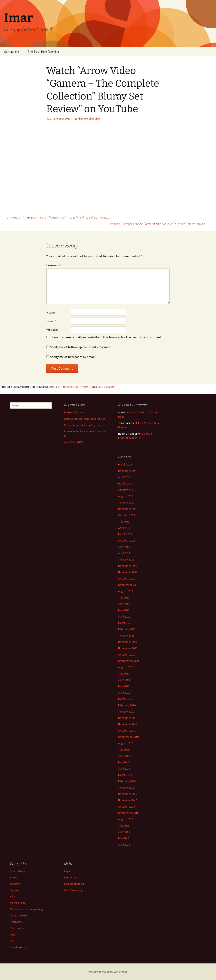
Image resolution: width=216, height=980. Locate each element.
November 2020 (128, 648)
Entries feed (72, 877)
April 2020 (124, 692)
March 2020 (125, 699)
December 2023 (128, 509)
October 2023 (127, 515)
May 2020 (124, 686)
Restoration (17, 928)
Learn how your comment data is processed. (85, 387)
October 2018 (127, 807)
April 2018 (124, 845)
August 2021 (126, 591)
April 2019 (124, 769)
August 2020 (126, 667)
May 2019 (124, 762)
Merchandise (92, 119)
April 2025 (124, 477)
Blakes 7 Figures (74, 412)
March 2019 (125, 775)
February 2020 (127, 705)
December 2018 (128, 794)
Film (80, 119)
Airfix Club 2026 (73, 442)
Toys (13, 934)
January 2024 (126, 502)
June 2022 (124, 547)
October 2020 (127, 654)
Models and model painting (26, 909)
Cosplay (15, 884)
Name (52, 312)
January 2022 (126, 559)
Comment (55, 265)
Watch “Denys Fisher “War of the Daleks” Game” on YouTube (160, 224)
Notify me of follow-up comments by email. (80, 347)
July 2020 (124, 673)
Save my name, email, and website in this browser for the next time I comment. (107, 337)
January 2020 (126, 712)
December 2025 (128, 471)
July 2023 (124, 521)
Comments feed (74, 884)
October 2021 (127, 578)
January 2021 (126, 635)
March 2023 (125, 534)
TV (11, 941)
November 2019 (128, 724)
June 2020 (124, 680)
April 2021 (124, 616)
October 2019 (127, 731)
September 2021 (128, 585)
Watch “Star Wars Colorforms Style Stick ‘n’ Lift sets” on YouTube (59, 218)
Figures (15, 890)
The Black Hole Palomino (43, 52)
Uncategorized (19, 947)
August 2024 (126, 496)
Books (14, 877)
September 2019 (128, 737)
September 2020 (128, 661)
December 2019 (128, 718)
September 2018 (128, 813)
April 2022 (124, 553)
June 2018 (124, 832)
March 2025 (125, 483)
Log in (68, 871)
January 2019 (126, 788)
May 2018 (124, 838)
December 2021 (128, 566)
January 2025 (126, 490)
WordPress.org (73, 890)
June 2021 (124, 604)
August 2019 (126, 743)
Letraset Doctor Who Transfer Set (85, 419)
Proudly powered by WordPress (108, 972)
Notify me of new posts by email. (72, 357)
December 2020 (128, 642)
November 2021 (128, 572)
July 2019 (124, 750)
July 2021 (124, 597)
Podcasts (16, 922)
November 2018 (128, 800)
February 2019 (127, 781)
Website (52, 330)
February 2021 (127, 629)
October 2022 (127, 540)
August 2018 (126, 819)
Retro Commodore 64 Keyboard (84, 425)
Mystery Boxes (19, 915)
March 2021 (125, 623)
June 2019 (124, 756)
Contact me (12, 52)
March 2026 (125, 464)
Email (51, 321)
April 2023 (124, 528)
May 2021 (124, 610)
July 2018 (124, 826)
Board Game (18, 871)
